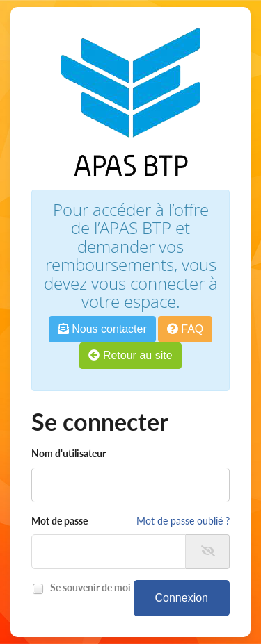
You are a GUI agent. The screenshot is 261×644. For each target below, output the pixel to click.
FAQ (185, 329)
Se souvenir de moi (88, 588)
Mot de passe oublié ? (183, 521)
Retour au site (130, 355)
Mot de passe (60, 521)
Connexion (182, 598)
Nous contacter (102, 329)
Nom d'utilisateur (69, 453)
